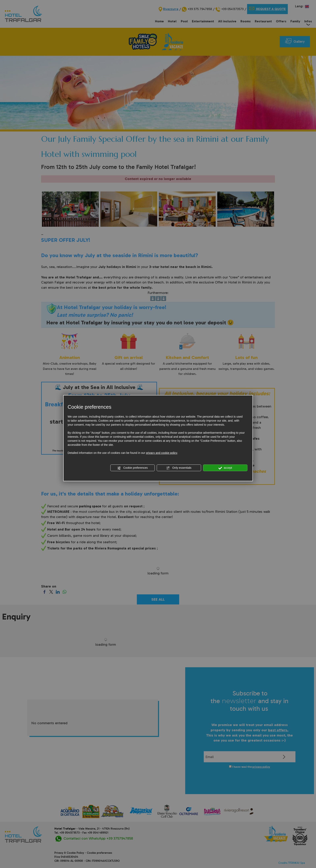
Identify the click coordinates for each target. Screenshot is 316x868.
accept (225, 468)
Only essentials (179, 468)
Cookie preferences (133, 468)
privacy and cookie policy (162, 453)
